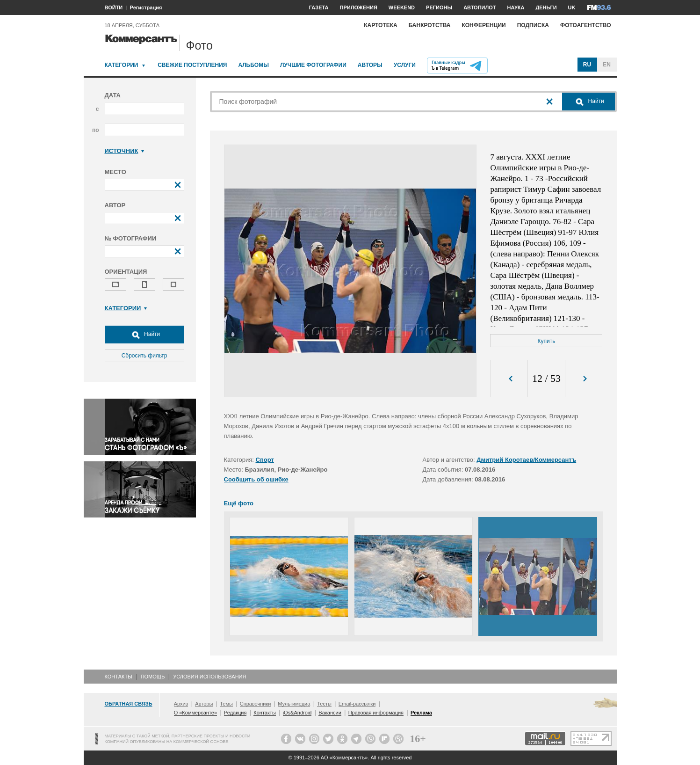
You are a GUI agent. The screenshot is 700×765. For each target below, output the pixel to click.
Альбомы (253, 65)
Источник (125, 151)
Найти (144, 335)
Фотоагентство (586, 25)
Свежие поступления (192, 65)
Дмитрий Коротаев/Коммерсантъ (526, 460)
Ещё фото (239, 503)
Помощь (153, 677)
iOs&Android (297, 713)
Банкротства (430, 25)
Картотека (381, 25)
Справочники (256, 704)
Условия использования (209, 677)
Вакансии (330, 713)
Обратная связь (129, 704)
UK (572, 7)
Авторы (370, 65)
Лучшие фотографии (313, 65)
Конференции (484, 25)
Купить (547, 341)
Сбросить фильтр (144, 356)
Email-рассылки (357, 704)
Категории (122, 65)
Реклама (421, 713)
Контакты (119, 677)
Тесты (324, 704)
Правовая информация (376, 713)
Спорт (265, 460)
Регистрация (146, 7)
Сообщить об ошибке (256, 479)
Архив (181, 704)
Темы (226, 704)
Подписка (533, 25)
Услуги (405, 65)
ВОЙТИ (114, 7)
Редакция (235, 713)
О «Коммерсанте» (195, 713)
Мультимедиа (294, 704)
